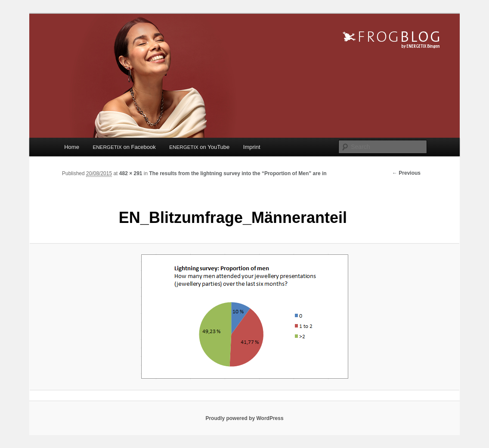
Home (72, 147)
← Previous (406, 173)
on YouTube (199, 147)
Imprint (252, 147)
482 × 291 (131, 173)
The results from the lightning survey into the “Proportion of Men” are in (238, 173)
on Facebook (124, 147)
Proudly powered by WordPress (244, 418)
